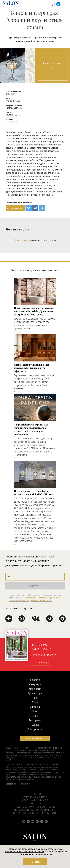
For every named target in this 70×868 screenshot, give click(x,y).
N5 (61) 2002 (11, 122)
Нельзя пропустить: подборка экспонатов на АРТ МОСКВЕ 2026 (34, 493)
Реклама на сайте (35, 797)
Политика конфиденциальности (35, 813)
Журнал (35, 725)
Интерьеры (35, 684)
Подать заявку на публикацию (35, 807)
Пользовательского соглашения (35, 598)
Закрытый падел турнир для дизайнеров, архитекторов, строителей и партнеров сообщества (31, 429)
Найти (54, 4)
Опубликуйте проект (35, 739)
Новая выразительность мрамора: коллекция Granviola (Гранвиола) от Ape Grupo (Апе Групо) (34, 311)
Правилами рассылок (42, 600)
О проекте (35, 794)
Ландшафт (35, 689)
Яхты (35, 711)
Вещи (35, 698)
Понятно (35, 862)
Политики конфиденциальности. (36, 854)
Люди (35, 702)
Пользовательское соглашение (35, 810)
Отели (35, 716)
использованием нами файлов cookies (25, 852)
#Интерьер (18, 392)
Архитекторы (35, 693)
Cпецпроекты (35, 729)
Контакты (35, 804)
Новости (35, 680)
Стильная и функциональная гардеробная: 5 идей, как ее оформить (31, 368)
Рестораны (35, 720)
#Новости (18, 332)
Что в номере (41, 662)
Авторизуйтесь (21, 240)
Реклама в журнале (35, 800)
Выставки (35, 707)
